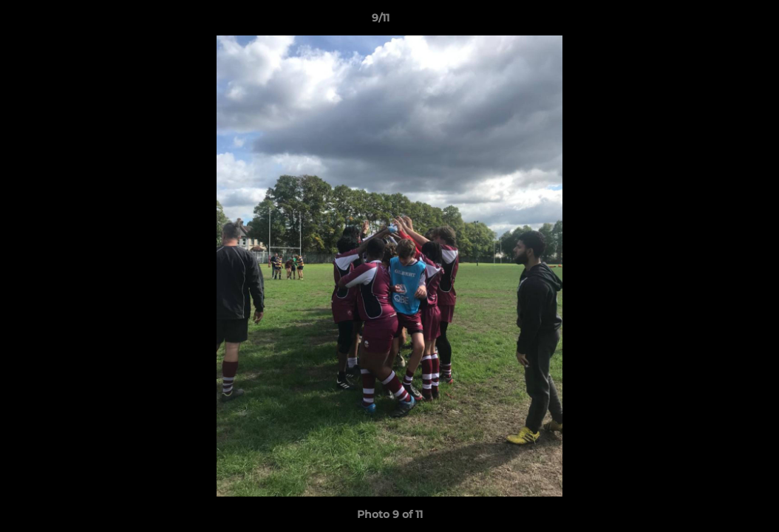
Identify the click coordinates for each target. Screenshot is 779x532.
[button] (717, 21)
